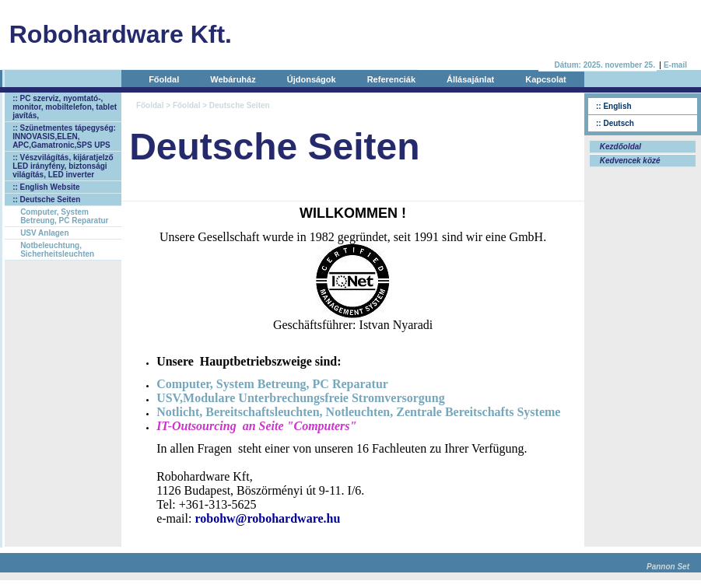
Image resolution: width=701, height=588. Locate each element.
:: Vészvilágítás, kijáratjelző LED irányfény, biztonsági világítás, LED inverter (63, 166)
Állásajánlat (470, 79)
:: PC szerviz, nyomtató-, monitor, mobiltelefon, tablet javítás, (65, 107)
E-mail (675, 65)
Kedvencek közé (629, 161)
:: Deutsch (615, 123)
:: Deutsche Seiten (46, 199)
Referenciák (391, 79)
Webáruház (233, 79)
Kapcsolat (546, 79)
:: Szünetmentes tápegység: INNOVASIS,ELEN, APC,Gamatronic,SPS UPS (64, 136)
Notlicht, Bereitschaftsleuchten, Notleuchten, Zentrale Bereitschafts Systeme (358, 412)
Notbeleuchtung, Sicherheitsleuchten (57, 250)
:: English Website (46, 187)
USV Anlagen (44, 233)
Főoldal (164, 79)
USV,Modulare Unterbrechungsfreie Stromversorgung (301, 398)
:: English (614, 106)
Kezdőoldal (619, 147)
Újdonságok (312, 79)
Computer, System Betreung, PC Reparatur (64, 216)
